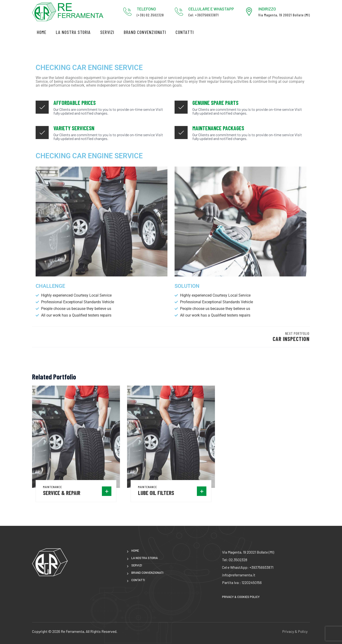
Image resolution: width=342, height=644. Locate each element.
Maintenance (52, 487)
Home (42, 32)
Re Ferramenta (72, 631)
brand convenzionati (145, 32)
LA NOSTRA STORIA (73, 32)
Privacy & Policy (295, 631)
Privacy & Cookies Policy (241, 597)
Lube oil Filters (156, 493)
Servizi (107, 32)
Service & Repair (62, 493)
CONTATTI (185, 32)
